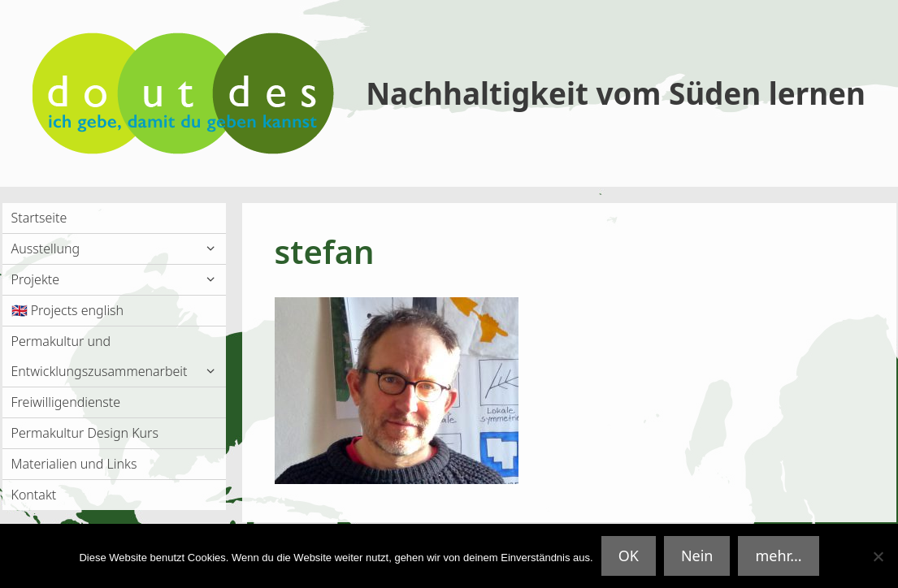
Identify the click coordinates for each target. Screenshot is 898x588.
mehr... (778, 556)
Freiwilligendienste (66, 402)
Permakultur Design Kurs (85, 433)
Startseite (39, 218)
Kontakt (34, 495)
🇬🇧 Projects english (68, 310)
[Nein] (878, 556)
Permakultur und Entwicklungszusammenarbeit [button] (119, 359)
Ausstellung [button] (119, 249)
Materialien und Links (74, 464)
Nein (697, 556)
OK (629, 556)
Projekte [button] (119, 280)
